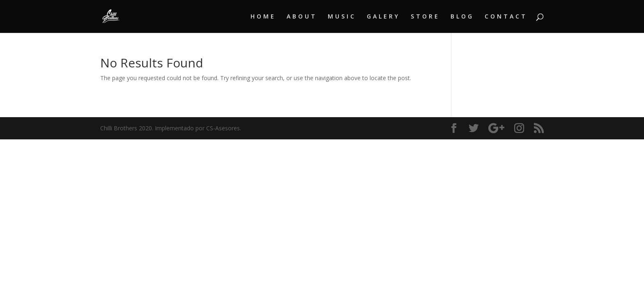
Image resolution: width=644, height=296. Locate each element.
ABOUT (302, 17)
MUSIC (342, 17)
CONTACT (506, 17)
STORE (425, 17)
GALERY (383, 17)
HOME (263, 17)
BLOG (462, 17)
